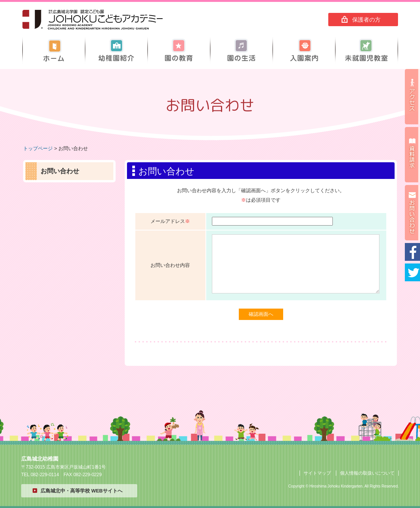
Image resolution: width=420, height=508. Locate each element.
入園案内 (304, 50)
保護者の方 (366, 20)
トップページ (38, 148)
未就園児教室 (367, 50)
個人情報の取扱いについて (367, 473)
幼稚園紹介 (116, 50)
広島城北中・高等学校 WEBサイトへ (81, 491)
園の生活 (241, 50)
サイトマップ (317, 473)
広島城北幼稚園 (92, 20)
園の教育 (179, 50)
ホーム (54, 50)
